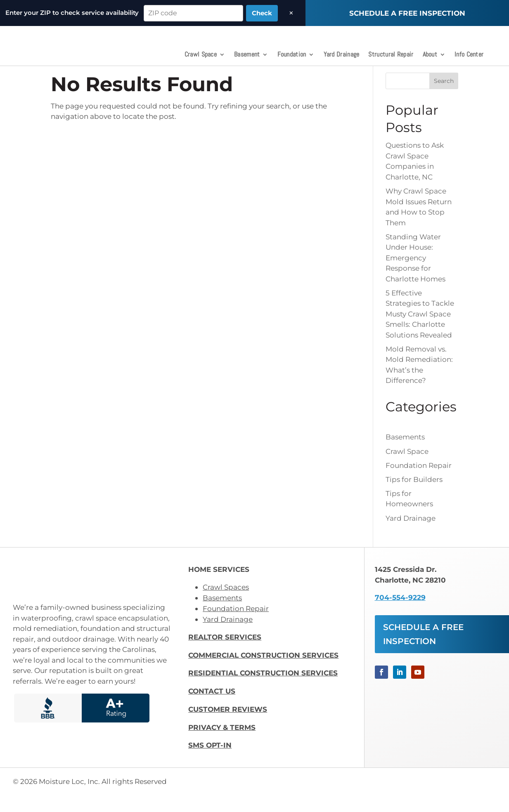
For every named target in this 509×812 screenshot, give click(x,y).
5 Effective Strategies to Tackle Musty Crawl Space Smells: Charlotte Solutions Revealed (420, 331)
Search (444, 98)
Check (262, 13)
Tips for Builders (414, 497)
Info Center (469, 55)
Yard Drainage (342, 55)
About (430, 55)
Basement (247, 55)
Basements (405, 454)
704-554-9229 (400, 615)
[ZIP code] (193, 13)
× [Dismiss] (291, 13)
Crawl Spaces (226, 604)
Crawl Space (201, 55)
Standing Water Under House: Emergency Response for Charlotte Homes (415, 275)
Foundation (292, 55)
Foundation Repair (419, 482)
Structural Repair (391, 55)
